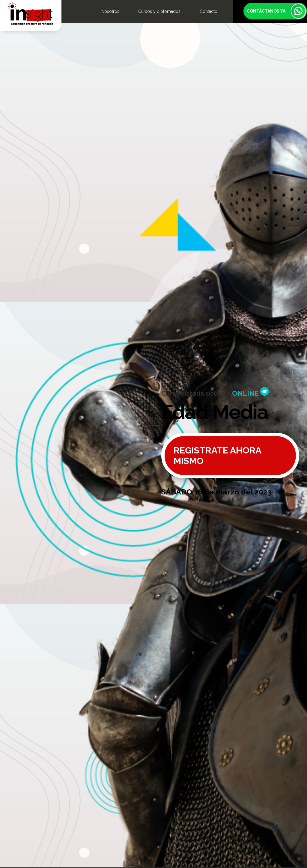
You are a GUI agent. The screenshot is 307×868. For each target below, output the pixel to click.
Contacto (209, 11)
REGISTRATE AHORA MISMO (218, 456)
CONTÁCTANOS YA (266, 11)
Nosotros (110, 11)
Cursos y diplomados (159, 11)
